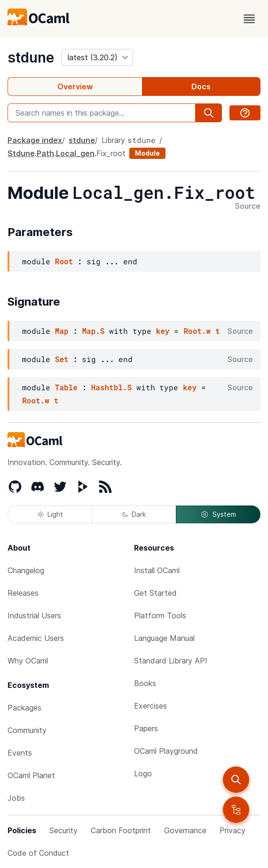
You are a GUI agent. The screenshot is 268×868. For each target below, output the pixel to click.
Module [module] (147, 153)
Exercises (150, 706)
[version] (97, 57)
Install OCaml (157, 570)
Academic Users (36, 638)
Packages (24, 708)
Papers (146, 728)
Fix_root (111, 153)
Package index (35, 140)
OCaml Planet (31, 775)
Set (62, 359)
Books (145, 683)
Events (20, 753)
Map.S (93, 331)
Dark (134, 514)
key (163, 331)
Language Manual (164, 638)
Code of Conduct (38, 853)
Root (64, 261)
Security (63, 830)
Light (50, 514)
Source (248, 206)
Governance (185, 830)
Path (45, 153)
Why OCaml (28, 661)
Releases (23, 593)
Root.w (197, 331)
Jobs (16, 798)
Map (62, 331)
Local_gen (75, 153)
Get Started (155, 593)
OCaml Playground (166, 751)
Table (66, 387)
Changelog (26, 570)
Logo (143, 773)
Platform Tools (160, 615)
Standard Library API (171, 661)
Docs (201, 87)
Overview (75, 87)
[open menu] (249, 19)
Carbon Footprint (121, 830)
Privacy (233, 830)
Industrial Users (34, 615)
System (218, 514)
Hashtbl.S (111, 387)
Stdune (21, 153)
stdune (31, 57)
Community (27, 730)
